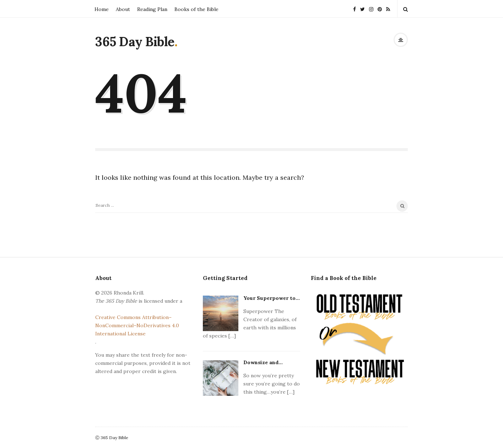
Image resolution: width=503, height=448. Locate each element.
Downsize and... (263, 362)
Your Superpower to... (272, 298)
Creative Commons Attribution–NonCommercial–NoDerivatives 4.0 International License (137, 325)
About (123, 9)
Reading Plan (152, 9)
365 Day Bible (135, 42)
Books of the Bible (196, 9)
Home (102, 9)
